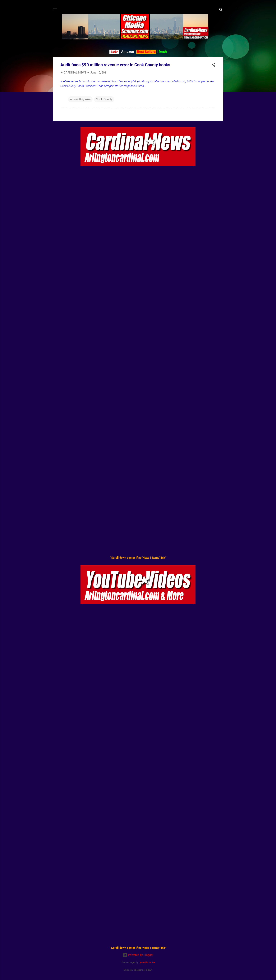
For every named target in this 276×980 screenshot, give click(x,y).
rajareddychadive (147, 962)
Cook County (104, 99)
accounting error (80, 99)
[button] (213, 65)
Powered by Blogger (138, 955)
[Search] (221, 10)
